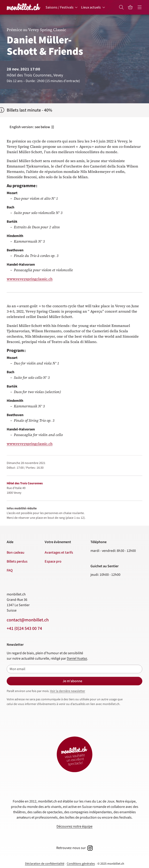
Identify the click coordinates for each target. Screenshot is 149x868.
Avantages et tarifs (59, 553)
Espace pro (53, 561)
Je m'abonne (72, 681)
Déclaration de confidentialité (45, 864)
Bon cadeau (16, 553)
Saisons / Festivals (60, 7)
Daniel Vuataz (77, 658)
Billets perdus (17, 561)
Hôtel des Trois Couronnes (25, 483)
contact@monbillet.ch (28, 620)
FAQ (10, 570)
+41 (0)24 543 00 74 (24, 629)
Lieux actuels (91, 7)
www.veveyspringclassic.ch (30, 279)
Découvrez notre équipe (74, 826)
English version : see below (32, 127)
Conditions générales (81, 864)
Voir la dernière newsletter (68, 691)
